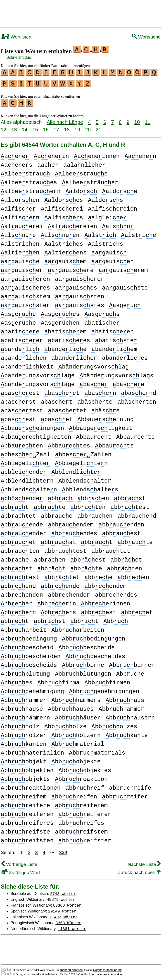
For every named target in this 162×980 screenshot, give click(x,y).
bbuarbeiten (78, 628)
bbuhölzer (24, 733)
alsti (100, 233)
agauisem (65, 259)
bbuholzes (114, 724)
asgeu (125, 303)
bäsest (18, 400)
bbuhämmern (25, 716)
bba (60, 496)
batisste (116, 338)
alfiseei (62, 207)
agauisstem (25, 295)
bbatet (18, 514)
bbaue (57, 514)
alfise (18, 207)
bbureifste (25, 830)
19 (77, 127)
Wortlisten (16, 37)
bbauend (137, 514)
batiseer (22, 338)
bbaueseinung (106, 417)
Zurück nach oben (139, 870)
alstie (139, 233)
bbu (116, 619)
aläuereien (73, 224)
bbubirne (83, 663)
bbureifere (25, 803)
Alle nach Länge (65, 120)
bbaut (97, 540)
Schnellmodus (19, 57)
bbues (17, 681)
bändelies (125, 356)
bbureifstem (81, 830)
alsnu (118, 224)
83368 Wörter (67, 903)
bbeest (98, 610)
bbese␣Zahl (25, 452)
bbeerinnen (106, 602)
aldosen (20, 198)
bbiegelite (25, 461)
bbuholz (20, 724)
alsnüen (60, 233)
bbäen (50, 558)
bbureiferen (27, 812)
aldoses (64, 198)
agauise (20, 259)
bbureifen (74, 795)
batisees (69, 338)
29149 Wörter (62, 909)
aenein (51, 154)
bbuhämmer (121, 707)
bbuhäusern (130, 716)
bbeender (69, 593)
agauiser (22, 268)
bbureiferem (81, 803)
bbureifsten (27, 839)
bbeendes (116, 593)
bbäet (126, 558)
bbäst (17, 567)
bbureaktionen (31, 786)
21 (98, 127)
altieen (20, 251)
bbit (84, 619)
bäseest (20, 391)
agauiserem (123, 268)
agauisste (125, 286)
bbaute (135, 540)
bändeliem (114, 347)
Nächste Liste (144, 862)
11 (147, 120)
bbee (99, 575)
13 (14, 127)
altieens (65, 251)
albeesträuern (31, 189)
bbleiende (24, 470)
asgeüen (60, 321)
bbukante (127, 733)
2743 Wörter (63, 891)
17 (56, 127)
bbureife (130, 786)
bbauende (22, 523)
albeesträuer (90, 180)
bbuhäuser (78, 716)
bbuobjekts (25, 777)
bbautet (111, 549)
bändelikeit (27, 365)
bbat (15, 505)
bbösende (22, 496)
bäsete (95, 400)
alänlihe (84, 163)
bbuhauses (71, 707)
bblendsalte (85, 479)
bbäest (88, 558)
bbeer (17, 602)
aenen (140, 154)
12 (4, 127)
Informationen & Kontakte (105, 972)
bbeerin (57, 602)
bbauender (24, 531)
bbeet (137, 610)
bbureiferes (27, 821)
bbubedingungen (93, 637)
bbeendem (106, 584)
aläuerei (22, 224)
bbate (50, 505)
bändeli (20, 347)
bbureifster (85, 839)
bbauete (135, 435)
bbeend (18, 584)
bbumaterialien (32, 751)
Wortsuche (146, 37)
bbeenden (22, 593)
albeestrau (25, 172)
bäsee (129, 382)
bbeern (18, 610)
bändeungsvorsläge (38, 382)
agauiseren (25, 277)
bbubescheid (27, 645)
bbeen (133, 575)
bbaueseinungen (32, 426)
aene (15, 154)
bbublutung (25, 672)
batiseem (65, 330)
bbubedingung (29, 637)
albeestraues (29, 180)
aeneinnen (97, 154)
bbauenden (121, 523)
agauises (76, 286)
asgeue (18, 312)
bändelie (65, 347)
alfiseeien (113, 207)
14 (25, 127)
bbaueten (22, 444)
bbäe (15, 558)
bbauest (121, 531)
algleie (107, 216)
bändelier (74, 356)
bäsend (139, 391)
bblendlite (76, 470)
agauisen (113, 259)
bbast (130, 496)
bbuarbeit (24, 628)
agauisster (25, 303)
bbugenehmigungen (104, 689)
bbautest (65, 549)
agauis (109, 251)
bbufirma (59, 681)
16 (46, 127)
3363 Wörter (68, 921)
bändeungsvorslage (38, 374)
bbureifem (24, 795)
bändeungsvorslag (94, 365)
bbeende (60, 584)
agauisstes (80, 303)
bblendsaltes (90, 488)
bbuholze (65, 724)
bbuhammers (76, 698)
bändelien (24, 356)
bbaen (93, 496)
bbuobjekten (27, 768)
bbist (50, 619)
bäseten (137, 400)
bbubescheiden (31, 654)
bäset (57, 400)
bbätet (62, 575)
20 (88, 127)
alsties (64, 242)
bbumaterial (78, 742)
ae (48, 163)
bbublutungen (83, 672)
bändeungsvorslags (116, 374)
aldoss (106, 198)
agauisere (71, 268)
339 (63, 850)
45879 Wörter (61, 897)
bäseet (62, 391)
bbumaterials (97, 751)
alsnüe (18, 233)
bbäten (125, 567)
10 (137, 120)
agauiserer (80, 277)
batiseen (113, 330)
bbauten (20, 549)
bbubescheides (95, 654)
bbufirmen (107, 681)
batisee (20, 330)
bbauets (114, 444)
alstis (106, 242)
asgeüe (18, 321)
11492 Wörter (63, 915)
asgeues (60, 312)
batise (102, 321)
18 (67, 127)
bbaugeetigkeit (101, 426)
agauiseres (25, 286)
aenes (17, 163)
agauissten (80, 295)
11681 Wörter (72, 926)
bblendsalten (29, 488)
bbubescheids (29, 663)
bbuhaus (125, 698)
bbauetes (69, 444)
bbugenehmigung (32, 689)
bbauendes (74, 531)
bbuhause (22, 707)
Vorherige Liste (19, 862)
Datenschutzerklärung (107, 968)
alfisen (20, 216)
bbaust (58, 540)
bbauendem (71, 523)
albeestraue (81, 172)
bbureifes (81, 821)
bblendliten (27, 479)
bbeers (58, 610)
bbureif (85, 786)
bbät (51, 567)
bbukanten (24, 742)
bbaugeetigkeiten (36, 435)
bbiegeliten (81, 461)
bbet (15, 619)
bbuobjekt (24, 760)
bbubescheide (86, 645)
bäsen (100, 391)
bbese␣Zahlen (83, 452)
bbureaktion (81, 777)
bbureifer (125, 795)
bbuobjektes (85, 768)
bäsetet (67, 409)
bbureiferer (85, 812)
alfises (64, 216)
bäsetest (22, 409)
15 (35, 127)
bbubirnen (132, 663)
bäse (93, 382)
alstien (20, 242)
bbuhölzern (76, 733)
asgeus (102, 312)
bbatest (130, 505)
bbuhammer (24, 698)
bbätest (20, 575)
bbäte (86, 567)
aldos (81, 189)
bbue (130, 672)
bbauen (95, 514)
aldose (119, 189)
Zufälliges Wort (21, 870)
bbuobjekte (76, 760)
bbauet (94, 435)
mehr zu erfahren (71, 968)
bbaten (88, 505)
